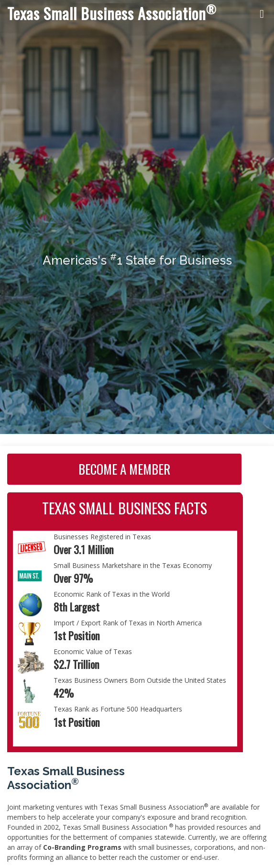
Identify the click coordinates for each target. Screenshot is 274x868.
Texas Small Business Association (112, 13)
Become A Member (124, 469)
